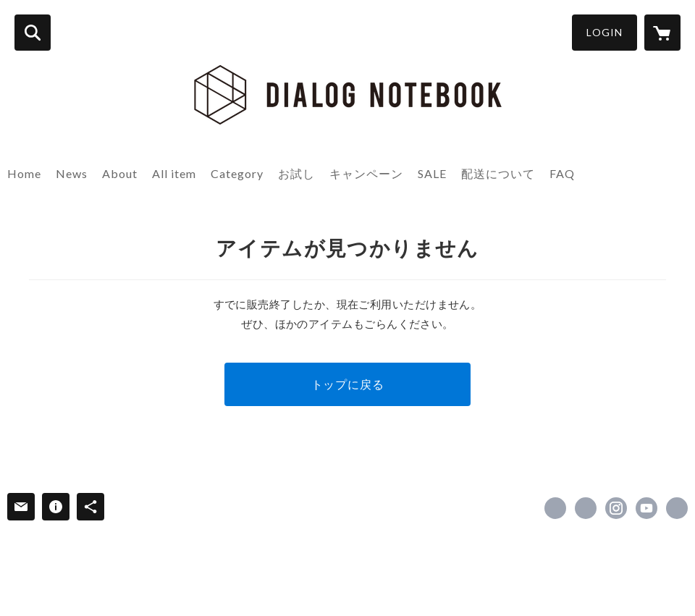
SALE (432, 173)
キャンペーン (366, 173)
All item (174, 173)
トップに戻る (348, 384)
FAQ (562, 173)
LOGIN (605, 32)
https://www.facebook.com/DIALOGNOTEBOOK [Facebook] (555, 508)
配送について (498, 173)
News (72, 173)
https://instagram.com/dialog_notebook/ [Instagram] (616, 508)
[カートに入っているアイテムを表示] (662, 33)
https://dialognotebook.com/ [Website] (677, 508)
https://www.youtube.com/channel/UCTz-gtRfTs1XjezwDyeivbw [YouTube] (646, 508)
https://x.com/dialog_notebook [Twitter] (586, 508)
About (120, 173)
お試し (296, 173)
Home (24, 173)
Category (237, 173)
